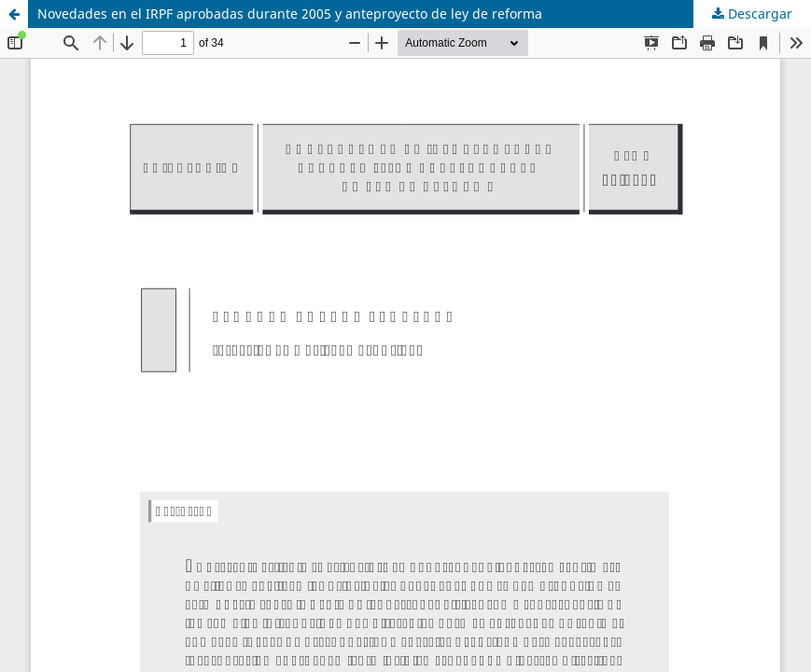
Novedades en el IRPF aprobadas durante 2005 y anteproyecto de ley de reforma (290, 14)
